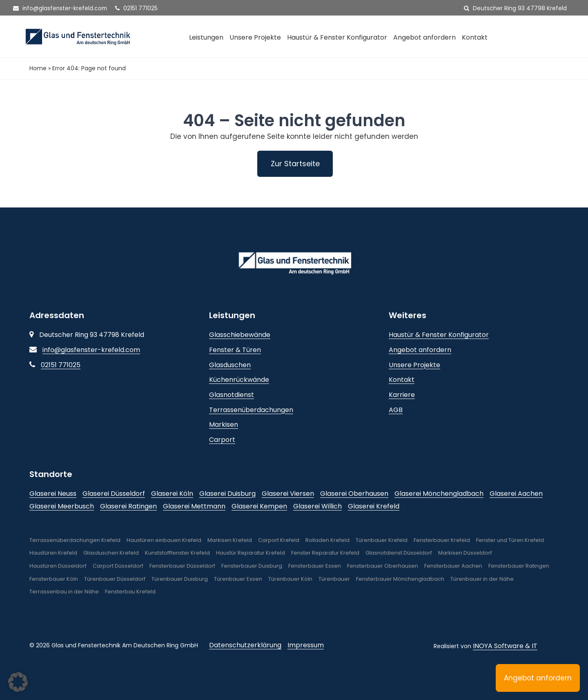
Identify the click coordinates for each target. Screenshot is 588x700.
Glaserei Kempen (259, 506)
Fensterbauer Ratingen (519, 566)
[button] (18, 682)
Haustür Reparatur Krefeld (251, 553)
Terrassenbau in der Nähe (64, 592)
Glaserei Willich (317, 506)
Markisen (224, 425)
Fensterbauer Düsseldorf (182, 566)
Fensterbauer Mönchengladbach (400, 579)
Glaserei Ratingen (128, 506)
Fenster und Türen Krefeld (510, 540)
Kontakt (475, 37)
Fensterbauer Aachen (453, 566)
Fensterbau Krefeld (130, 592)
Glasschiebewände (240, 335)
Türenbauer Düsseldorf (115, 579)
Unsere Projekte (255, 37)
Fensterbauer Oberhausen (383, 566)
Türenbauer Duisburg (180, 579)
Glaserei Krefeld (374, 506)
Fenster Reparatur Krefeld (325, 553)
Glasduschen (230, 365)
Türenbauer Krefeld (382, 540)
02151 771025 (138, 8)
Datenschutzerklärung (245, 645)
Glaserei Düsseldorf (114, 494)
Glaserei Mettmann (194, 506)
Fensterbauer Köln (54, 579)
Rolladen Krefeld (327, 540)
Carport (222, 440)
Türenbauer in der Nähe (482, 579)
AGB (396, 410)
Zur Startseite (295, 164)
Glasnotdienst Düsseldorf (399, 553)
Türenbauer (334, 579)
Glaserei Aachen (516, 494)
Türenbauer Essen (238, 579)
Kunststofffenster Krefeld (177, 553)
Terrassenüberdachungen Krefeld (75, 540)
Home (38, 68)
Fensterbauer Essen (315, 566)
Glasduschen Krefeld (111, 553)
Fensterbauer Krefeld (442, 540)
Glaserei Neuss (53, 494)
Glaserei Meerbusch (62, 506)
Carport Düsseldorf (118, 566)
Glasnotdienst (232, 395)
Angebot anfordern (424, 37)
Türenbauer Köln (290, 579)
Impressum (306, 645)
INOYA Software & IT (505, 646)
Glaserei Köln (172, 494)
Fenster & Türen (235, 350)
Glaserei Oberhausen (354, 494)
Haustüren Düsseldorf (58, 566)
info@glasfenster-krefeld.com (61, 8)
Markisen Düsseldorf (465, 553)
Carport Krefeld (279, 540)
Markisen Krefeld (230, 540)
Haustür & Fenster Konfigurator (337, 37)
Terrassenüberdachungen (251, 410)
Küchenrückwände (239, 380)
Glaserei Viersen (288, 494)
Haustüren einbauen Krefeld (164, 540)
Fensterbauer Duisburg (252, 566)
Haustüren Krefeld (53, 553)
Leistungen (206, 37)
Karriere (402, 395)
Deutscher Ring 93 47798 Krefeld (515, 8)
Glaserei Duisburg (227, 494)
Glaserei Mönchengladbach (439, 494)
